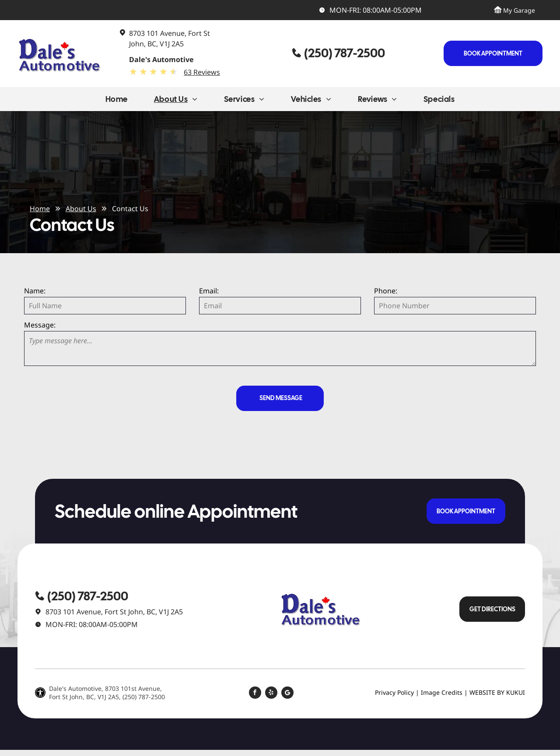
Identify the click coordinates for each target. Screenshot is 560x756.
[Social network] (287, 694)
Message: (40, 325)
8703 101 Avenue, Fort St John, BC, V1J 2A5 (114, 612)
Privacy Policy (394, 692)
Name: (35, 291)
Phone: (386, 291)
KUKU (514, 692)
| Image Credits (439, 692)
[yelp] (271, 694)
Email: (209, 291)
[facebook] (255, 694)
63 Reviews (202, 72)
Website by (487, 692)
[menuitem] (117, 101)
